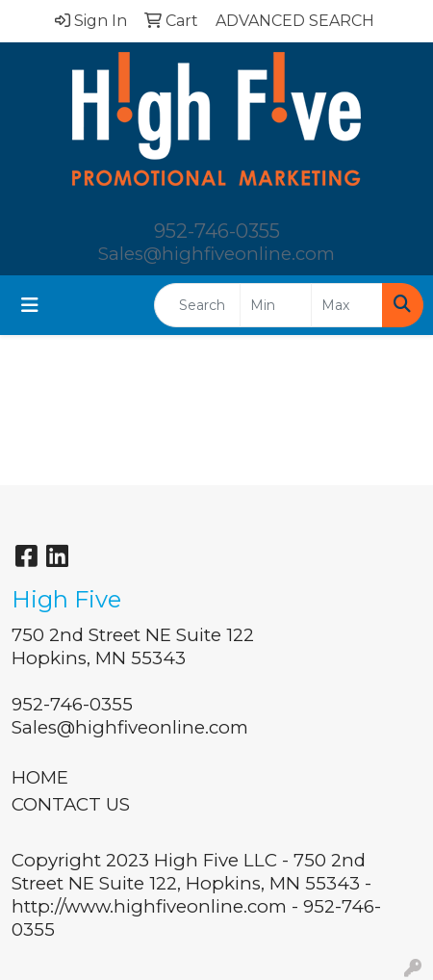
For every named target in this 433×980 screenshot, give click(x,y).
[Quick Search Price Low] (276, 305)
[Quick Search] (197, 305)
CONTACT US (71, 804)
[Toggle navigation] (30, 305)
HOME (40, 777)
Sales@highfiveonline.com (216, 254)
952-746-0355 (217, 231)
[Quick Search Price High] (347, 305)
